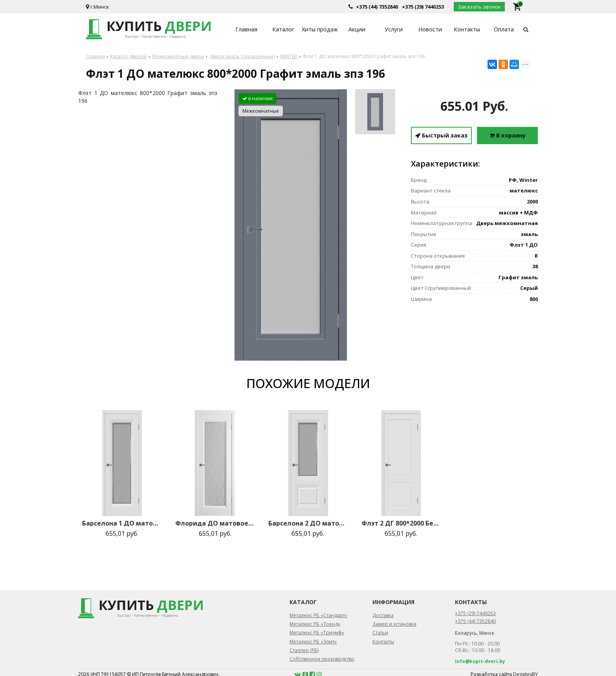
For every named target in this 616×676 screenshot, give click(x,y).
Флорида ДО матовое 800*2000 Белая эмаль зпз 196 (215, 523)
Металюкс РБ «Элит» (313, 642)
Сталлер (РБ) (304, 650)
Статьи (380, 633)
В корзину (508, 135)
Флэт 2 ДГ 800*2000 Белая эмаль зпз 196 (401, 523)
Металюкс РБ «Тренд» (315, 624)
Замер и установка (394, 624)
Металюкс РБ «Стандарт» (318, 615)
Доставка (383, 615)
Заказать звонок (479, 7)
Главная (246, 29)
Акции (357, 29)
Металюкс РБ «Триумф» (317, 633)
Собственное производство (322, 659)
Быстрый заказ (441, 135)
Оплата (504, 29)
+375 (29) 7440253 (423, 7)
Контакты (467, 29)
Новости (430, 29)
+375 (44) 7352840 (377, 7)
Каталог (283, 29)
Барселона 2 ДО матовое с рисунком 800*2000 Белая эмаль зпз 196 (308, 523)
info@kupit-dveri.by (480, 661)
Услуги (394, 29)
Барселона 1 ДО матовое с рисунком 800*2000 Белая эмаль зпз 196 (122, 523)
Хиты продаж (320, 29)
